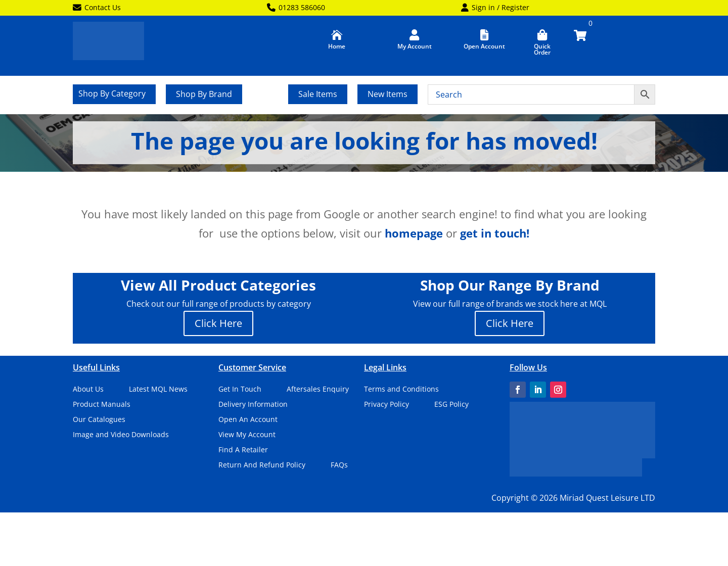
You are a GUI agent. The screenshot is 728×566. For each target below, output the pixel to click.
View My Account (247, 435)
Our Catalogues (99, 420)
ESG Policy (451, 405)
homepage (414, 233)
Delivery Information (253, 405)
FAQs (339, 465)
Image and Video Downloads (121, 435)
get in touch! (495, 233)
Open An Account (248, 420)
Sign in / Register (495, 8)
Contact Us (97, 8)
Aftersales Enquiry (318, 390)
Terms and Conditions (401, 390)
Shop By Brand (204, 94)
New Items (388, 94)
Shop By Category (112, 95)
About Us (88, 390)
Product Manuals (102, 405)
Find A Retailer (243, 450)
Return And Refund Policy (262, 465)
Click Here (218, 323)
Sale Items (318, 94)
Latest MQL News (158, 390)
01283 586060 (296, 8)
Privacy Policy (386, 405)
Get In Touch (240, 390)
